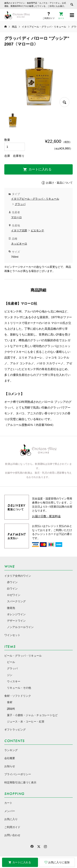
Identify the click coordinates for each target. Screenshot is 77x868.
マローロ (16, 217)
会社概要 (10, 758)
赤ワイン (12, 582)
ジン (10, 675)
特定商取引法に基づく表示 (20, 782)
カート (8, 803)
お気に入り (11, 819)
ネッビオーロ (19, 244)
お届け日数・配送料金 (46, 516)
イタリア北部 (19, 230)
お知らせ (10, 766)
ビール (11, 662)
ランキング (11, 750)
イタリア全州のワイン (18, 576)
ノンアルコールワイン (20, 627)
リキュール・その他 (19, 688)
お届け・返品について (59, 183)
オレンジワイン (16, 614)
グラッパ (20, 204)
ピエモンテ (37, 230)
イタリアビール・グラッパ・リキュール (35, 199)
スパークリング (16, 601)
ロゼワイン (14, 595)
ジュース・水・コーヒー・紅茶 (26, 722)
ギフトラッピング (15, 730)
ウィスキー (14, 681)
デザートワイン (16, 621)
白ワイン (12, 589)
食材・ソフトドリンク (18, 696)
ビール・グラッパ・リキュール (23, 656)
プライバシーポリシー (18, 774)
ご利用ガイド (12, 827)
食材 (10, 702)
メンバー (10, 811)
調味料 (11, 709)
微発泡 (11, 608)
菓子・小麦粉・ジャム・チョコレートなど (32, 715)
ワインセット (12, 635)
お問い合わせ (12, 835)
